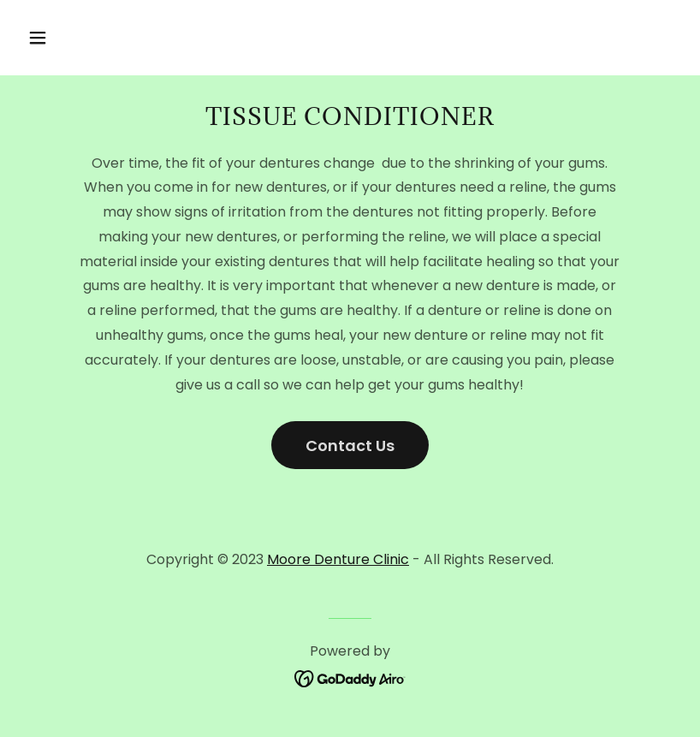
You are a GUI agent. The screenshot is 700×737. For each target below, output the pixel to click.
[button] (96, 38)
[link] (350, 678)
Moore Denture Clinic (338, 559)
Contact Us (350, 446)
